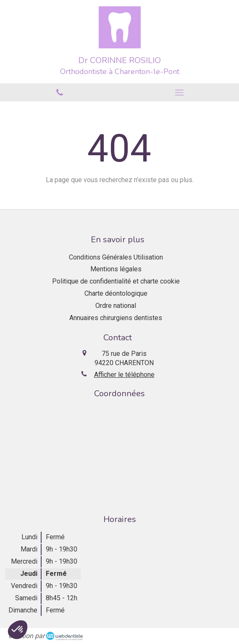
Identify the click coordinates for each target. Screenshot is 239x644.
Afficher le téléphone (124, 375)
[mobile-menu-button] (180, 93)
